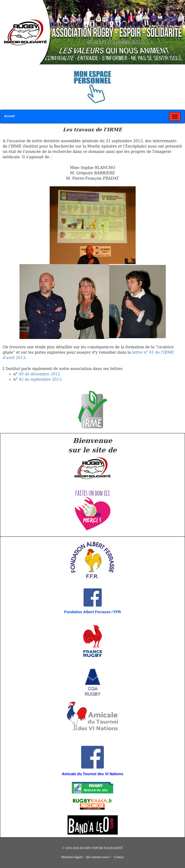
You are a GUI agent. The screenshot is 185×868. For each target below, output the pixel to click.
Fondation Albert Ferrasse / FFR (92, 612)
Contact (119, 857)
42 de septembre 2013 (40, 379)
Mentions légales (72, 857)
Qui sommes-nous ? (98, 857)
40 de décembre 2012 (39, 374)
